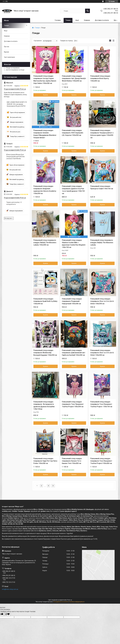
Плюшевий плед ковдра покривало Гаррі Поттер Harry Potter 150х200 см (45, 461)
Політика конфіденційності (77, 602)
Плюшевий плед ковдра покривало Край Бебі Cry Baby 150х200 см (45, 301)
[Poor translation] (7, 614)
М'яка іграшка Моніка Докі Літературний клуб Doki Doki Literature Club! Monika (15, 157)
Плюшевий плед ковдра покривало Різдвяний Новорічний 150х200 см (72, 301)
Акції (77, 20)
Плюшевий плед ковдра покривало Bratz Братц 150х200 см (100, 78)
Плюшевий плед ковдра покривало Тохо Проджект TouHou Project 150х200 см (73, 404)
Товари (68, 20)
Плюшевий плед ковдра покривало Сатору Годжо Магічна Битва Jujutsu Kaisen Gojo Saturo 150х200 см (45, 80)
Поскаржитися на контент (61, 602)
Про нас (7, 47)
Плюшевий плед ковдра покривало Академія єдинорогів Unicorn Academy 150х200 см (45, 190)
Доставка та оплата (102, 20)
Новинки (87, 20)
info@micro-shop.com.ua (10, 589)
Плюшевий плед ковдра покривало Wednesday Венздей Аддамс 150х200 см (45, 353)
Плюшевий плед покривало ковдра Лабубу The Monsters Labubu (102, 243)
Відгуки (6, 52)
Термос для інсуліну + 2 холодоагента (14, 203)
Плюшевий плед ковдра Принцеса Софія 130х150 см (102, 187)
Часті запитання (9, 57)
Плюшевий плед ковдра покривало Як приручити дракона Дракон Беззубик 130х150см (44, 405)
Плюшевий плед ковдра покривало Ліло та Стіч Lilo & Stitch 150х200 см (102, 301)
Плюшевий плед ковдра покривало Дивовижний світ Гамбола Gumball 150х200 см (74, 353)
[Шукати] (87, 11)
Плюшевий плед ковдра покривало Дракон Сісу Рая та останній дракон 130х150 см (73, 190)
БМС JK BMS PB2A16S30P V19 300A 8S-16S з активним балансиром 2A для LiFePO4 (17, 104)
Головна (58, 20)
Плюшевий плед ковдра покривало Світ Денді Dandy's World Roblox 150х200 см (74, 78)
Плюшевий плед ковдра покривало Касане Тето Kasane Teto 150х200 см (72, 461)
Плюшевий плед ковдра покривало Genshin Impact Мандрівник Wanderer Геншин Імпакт (45, 134)
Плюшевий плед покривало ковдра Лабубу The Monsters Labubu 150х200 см (45, 243)
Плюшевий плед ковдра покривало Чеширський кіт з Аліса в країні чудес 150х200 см (102, 134)
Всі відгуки (8, 218)
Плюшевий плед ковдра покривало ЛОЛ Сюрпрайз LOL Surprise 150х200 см (73, 133)
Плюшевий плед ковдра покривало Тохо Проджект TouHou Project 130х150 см (101, 404)
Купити (46, 95)
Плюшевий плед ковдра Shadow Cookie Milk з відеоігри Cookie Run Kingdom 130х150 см (74, 244)
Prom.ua (70, 600)
